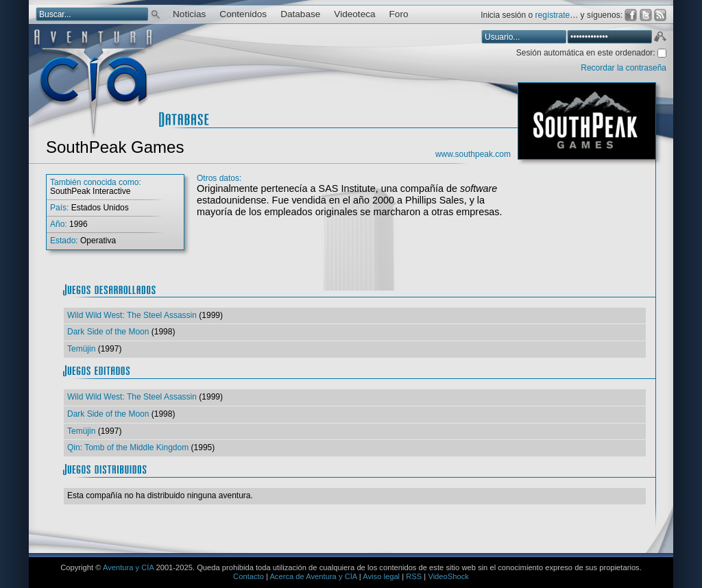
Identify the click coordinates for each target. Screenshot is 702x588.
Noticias (189, 14)
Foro (399, 14)
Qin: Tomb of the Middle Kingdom (128, 448)
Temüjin (81, 349)
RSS (414, 576)
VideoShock (448, 576)
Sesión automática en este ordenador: (587, 53)
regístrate (553, 15)
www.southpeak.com (473, 154)
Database (300, 14)
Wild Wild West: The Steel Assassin (132, 315)
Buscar (156, 13)
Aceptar (659, 38)
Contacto (249, 576)
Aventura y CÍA (128, 567)
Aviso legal (381, 576)
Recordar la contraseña (624, 68)
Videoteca (354, 14)
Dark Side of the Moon (108, 332)
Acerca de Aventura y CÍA (313, 576)
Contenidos (243, 14)
